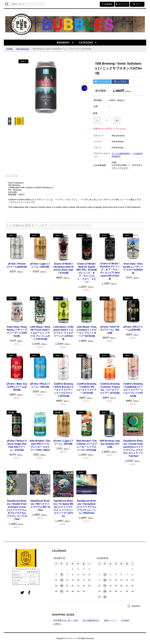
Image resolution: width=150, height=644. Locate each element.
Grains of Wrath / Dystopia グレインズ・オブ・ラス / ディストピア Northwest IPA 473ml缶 (110, 271)
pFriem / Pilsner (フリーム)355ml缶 (17, 265)
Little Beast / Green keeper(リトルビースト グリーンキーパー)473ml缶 (87, 331)
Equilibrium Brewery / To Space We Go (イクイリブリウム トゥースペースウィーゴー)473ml (63, 508)
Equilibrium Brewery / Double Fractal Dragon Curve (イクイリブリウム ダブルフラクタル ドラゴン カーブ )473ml (17, 510)
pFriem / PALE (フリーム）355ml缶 (40, 385)
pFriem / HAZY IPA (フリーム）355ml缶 (110, 330)
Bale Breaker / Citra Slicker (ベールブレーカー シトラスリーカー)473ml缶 (87, 445)
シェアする (120, 82)
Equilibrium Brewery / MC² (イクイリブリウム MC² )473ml (40, 505)
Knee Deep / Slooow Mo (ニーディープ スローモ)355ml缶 (133, 268)
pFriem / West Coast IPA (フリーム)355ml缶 (17, 387)
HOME (10, 49)
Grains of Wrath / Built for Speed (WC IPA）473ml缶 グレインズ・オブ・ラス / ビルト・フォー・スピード (87, 273)
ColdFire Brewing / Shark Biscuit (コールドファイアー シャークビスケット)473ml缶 (63, 390)
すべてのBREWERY (121, 153)
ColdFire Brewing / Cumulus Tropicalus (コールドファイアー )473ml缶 (110, 388)
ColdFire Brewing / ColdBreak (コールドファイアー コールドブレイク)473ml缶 (133, 390)
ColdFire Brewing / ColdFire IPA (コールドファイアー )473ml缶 (87, 388)
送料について (110, 620)
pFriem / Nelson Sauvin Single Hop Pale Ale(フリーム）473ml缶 (17, 445)
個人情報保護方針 (91, 620)
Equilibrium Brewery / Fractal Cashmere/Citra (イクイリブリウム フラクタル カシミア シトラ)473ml (133, 448)
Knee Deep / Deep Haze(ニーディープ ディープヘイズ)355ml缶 (17, 331)
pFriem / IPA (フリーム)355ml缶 (133, 328)
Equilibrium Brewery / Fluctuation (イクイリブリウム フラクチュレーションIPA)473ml (87, 507)
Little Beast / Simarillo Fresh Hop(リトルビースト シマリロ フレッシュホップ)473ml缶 (40, 333)
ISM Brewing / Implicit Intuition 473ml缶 (110, 444)
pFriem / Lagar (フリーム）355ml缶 (40, 265)
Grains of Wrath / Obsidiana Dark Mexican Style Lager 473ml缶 (63, 268)
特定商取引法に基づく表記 (66, 620)
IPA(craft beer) (23, 49)
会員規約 (125, 620)
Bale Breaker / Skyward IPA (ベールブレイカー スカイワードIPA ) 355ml (40, 445)
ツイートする (102, 82)
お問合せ (58, 624)
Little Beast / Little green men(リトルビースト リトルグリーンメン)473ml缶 (63, 333)
